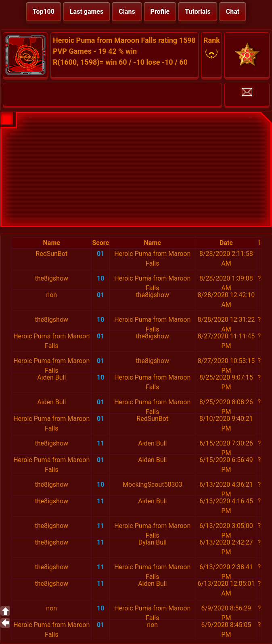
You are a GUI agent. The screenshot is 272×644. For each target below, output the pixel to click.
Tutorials (198, 12)
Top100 (44, 12)
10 (100, 278)
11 (100, 443)
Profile (160, 12)
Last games (87, 12)
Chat (233, 12)
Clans (127, 12)
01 (100, 254)
